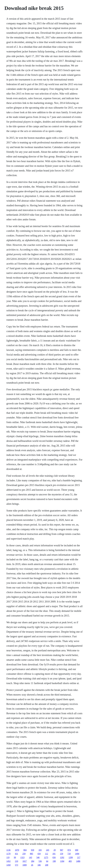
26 (32, 865)
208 (47, 865)
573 (16, 865)
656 (54, 857)
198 (54, 861)
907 (62, 850)
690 (77, 850)
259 (24, 854)
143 (30, 857)
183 (40, 850)
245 (48, 850)
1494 (77, 854)
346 (39, 865)
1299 (71, 857)
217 (79, 857)
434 (39, 854)
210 (16, 861)
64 (47, 861)
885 (32, 854)
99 (15, 857)
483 (70, 861)
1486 (78, 861)
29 (55, 850)
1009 (25, 865)
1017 (25, 861)
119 (8, 857)
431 (16, 854)
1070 (17, 850)
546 (38, 857)
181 (54, 854)
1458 (8, 865)
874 (69, 850)
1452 (8, 861)
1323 (22, 857)
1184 (62, 861)
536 (40, 861)
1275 (46, 857)
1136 (8, 850)
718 (69, 854)
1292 (62, 857)
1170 (8, 854)
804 (25, 850)
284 (33, 861)
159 (61, 854)
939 (33, 850)
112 (47, 854)
